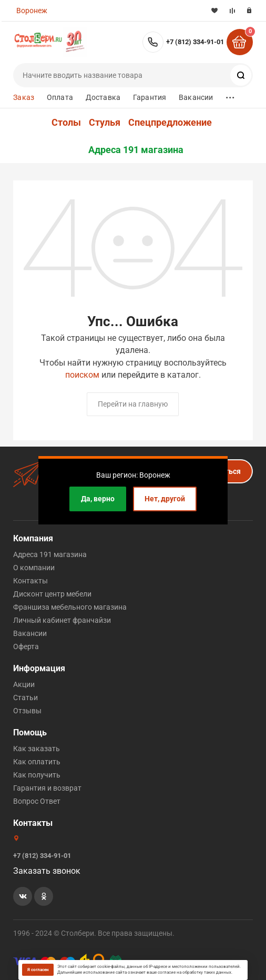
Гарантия (150, 97)
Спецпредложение (170, 123)
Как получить (37, 775)
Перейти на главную (133, 404)
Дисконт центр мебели (52, 594)
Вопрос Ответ (37, 801)
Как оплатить (37, 762)
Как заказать (37, 749)
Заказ (24, 97)
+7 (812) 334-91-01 (195, 42)
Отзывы (27, 711)
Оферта (26, 646)
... (230, 95)
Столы (66, 123)
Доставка (103, 97)
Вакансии (196, 97)
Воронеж (32, 11)
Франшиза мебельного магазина (70, 607)
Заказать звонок (47, 871)
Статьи (25, 698)
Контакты (30, 581)
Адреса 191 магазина (136, 150)
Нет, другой (165, 499)
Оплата (60, 97)
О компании (34, 568)
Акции (24, 684)
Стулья (105, 123)
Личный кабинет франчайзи (62, 620)
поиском (82, 375)
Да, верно (98, 499)
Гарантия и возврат (47, 788)
